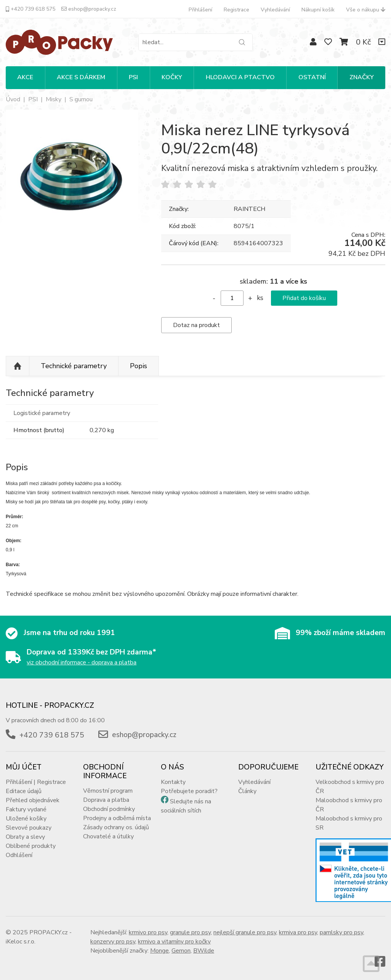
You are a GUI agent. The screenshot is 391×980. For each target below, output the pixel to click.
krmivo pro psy (148, 932)
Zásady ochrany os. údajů (116, 827)
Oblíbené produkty (31, 846)
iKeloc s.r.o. (21, 942)
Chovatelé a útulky (108, 836)
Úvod (13, 99)
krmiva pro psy (298, 932)
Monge (159, 951)
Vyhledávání (275, 10)
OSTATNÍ (312, 77)
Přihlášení (200, 10)
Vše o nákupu (366, 10)
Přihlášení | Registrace (36, 782)
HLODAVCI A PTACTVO (240, 77)
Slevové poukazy (29, 828)
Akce (25, 77)
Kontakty (173, 782)
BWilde (204, 951)
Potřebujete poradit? (189, 791)
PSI (133, 77)
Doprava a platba (106, 800)
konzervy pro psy (113, 942)
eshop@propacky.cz (89, 9)
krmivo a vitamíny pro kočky (174, 942)
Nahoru (18, 366)
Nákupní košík (318, 10)
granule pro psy (190, 932)
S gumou (81, 99)
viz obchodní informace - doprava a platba (82, 662)
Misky (54, 99)
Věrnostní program (108, 791)
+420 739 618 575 (30, 9)
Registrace (236, 10)
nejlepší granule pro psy (245, 932)
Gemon (181, 951)
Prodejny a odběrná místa (117, 818)
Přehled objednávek (33, 800)
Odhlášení (19, 855)
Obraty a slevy (25, 837)
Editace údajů (24, 791)
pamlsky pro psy (341, 932)
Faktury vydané (26, 809)
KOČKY (172, 77)
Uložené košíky (26, 819)
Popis (139, 366)
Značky (362, 77)
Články (247, 791)
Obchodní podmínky (109, 809)
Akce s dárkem (81, 77)
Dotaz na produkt (196, 325)
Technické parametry (74, 366)
